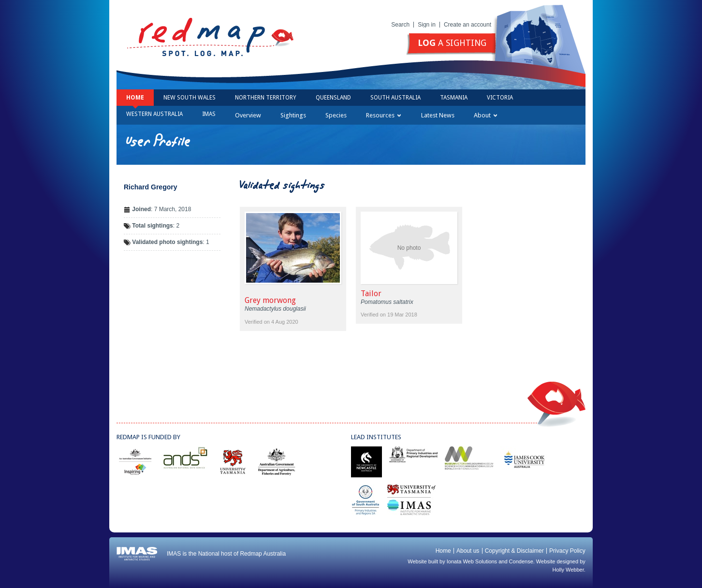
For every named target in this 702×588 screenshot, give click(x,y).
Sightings (293, 115)
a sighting (452, 43)
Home (135, 98)
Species (336, 115)
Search (400, 25)
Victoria (500, 98)
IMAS (209, 114)
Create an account (468, 25)
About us (468, 551)
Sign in (427, 25)
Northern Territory (266, 98)
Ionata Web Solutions (472, 561)
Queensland (333, 98)
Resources (383, 115)
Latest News (438, 115)
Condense (521, 561)
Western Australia (154, 114)
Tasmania (454, 98)
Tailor (371, 294)
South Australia (395, 98)
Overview (248, 115)
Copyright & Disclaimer (514, 551)
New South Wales (190, 98)
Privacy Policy (567, 551)
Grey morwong (270, 300)
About (485, 115)
